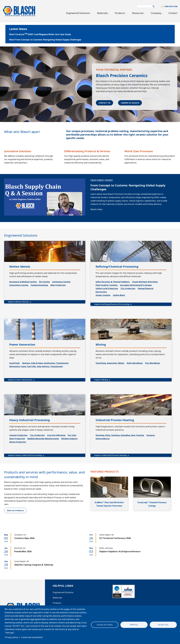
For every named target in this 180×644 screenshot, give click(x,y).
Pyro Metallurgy (152, 363)
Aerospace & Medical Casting (23, 282)
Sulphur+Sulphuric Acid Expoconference (120, 551)
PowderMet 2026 (23, 551)
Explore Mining (101, 380)
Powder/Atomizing (39, 285)
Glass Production (17, 439)
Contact (173, 13)
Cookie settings (105, 625)
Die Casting (44, 282)
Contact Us (104, 103)
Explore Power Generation (20, 380)
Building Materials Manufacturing (43, 439)
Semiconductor (103, 439)
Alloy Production (58, 285)
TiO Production (37, 435)
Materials (57, 598)
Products (57, 603)
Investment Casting (19, 285)
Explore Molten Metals (18, 302)
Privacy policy (12, 637)
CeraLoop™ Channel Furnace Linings (152, 504)
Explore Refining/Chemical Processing (112, 304)
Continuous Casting (61, 282)
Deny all (134, 624)
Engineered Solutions (63, 592)
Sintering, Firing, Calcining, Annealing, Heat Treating (120, 435)
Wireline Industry (69, 439)
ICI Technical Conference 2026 (115, 538)
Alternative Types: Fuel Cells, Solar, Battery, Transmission (36, 366)
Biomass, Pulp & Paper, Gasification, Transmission (45, 363)
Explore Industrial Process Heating (111, 455)
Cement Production (18, 435)
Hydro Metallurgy (135, 363)
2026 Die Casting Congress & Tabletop (34, 565)
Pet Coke (72, 435)
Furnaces (151, 435)
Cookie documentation (32, 637)
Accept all (163, 625)
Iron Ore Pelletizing (56, 435)
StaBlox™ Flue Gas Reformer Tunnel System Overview (109, 504)
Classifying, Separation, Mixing (110, 363)
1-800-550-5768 (170, 6)
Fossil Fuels (15, 363)
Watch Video (96, 209)
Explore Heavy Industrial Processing (25, 455)
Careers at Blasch (130, 103)
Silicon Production (18, 442)
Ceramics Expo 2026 (24, 538)
